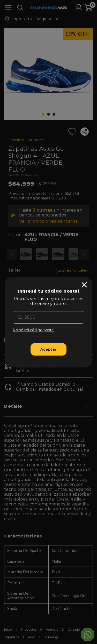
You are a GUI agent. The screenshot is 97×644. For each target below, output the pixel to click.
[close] (84, 285)
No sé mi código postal (33, 330)
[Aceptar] (48, 349)
